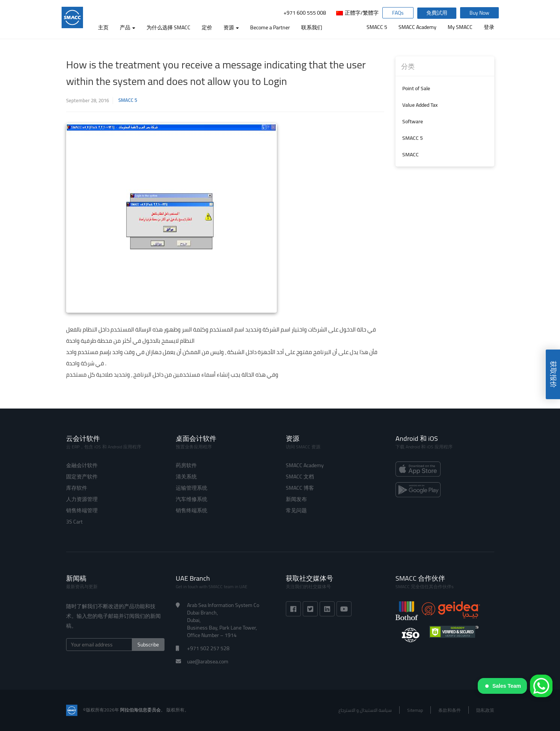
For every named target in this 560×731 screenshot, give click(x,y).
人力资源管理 (82, 499)
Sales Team (503, 686)
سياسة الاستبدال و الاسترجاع (365, 710)
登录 (489, 27)
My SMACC (460, 27)
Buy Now (481, 13)
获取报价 (553, 375)
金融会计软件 (82, 465)
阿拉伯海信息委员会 (140, 710)
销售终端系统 (192, 510)
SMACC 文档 (300, 477)
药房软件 (186, 465)
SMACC (411, 154)
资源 (232, 27)
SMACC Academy (417, 27)
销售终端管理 (82, 510)
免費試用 (438, 13)
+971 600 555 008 (304, 13)
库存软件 (77, 488)
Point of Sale (416, 88)
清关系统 (186, 477)
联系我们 (313, 27)
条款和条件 (450, 710)
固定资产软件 (82, 477)
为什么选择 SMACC (170, 27)
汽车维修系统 (192, 499)
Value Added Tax (420, 105)
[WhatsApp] (541, 686)
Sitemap (415, 710)
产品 (129, 27)
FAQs (398, 13)
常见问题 (296, 510)
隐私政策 (485, 710)
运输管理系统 (192, 488)
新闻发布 (296, 499)
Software (413, 121)
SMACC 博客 (300, 488)
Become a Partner (271, 27)
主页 (104, 27)
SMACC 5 (377, 27)
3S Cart (74, 522)
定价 (208, 27)
